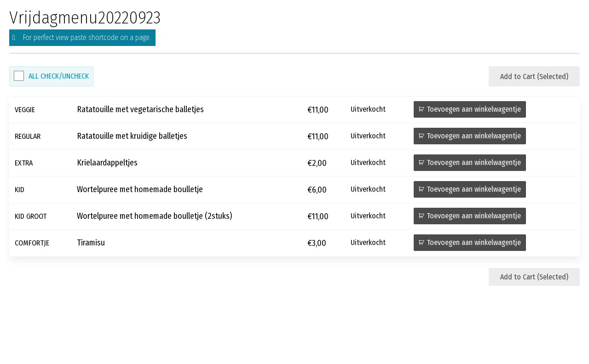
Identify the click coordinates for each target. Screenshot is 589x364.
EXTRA (24, 163)
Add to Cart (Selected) (534, 77)
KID (20, 190)
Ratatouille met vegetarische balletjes (140, 110)
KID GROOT (31, 216)
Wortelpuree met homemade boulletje (140, 190)
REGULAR (28, 136)
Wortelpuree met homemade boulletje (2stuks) (154, 216)
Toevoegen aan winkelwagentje (474, 109)
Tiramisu (91, 243)
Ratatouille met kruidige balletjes (132, 136)
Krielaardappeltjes (107, 163)
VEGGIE (25, 110)
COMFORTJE (32, 243)
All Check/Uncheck (59, 76)
